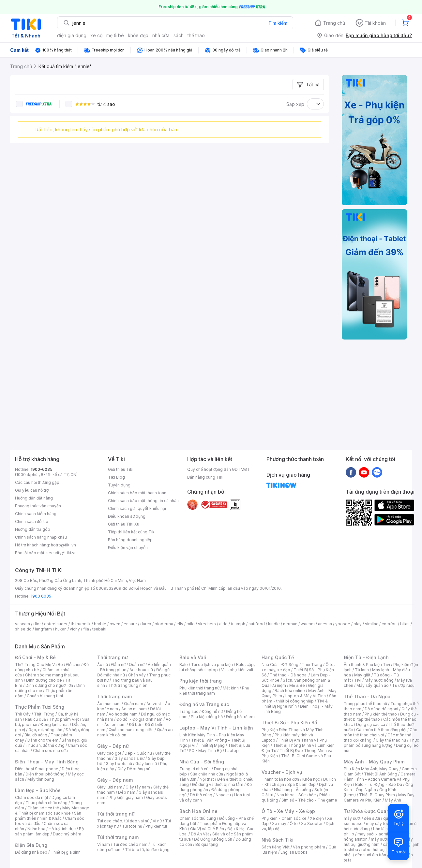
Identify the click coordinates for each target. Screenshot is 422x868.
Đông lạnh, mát (55, 724)
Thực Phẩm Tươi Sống (40, 707)
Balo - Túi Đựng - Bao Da (379, 784)
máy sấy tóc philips (384, 824)
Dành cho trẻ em (43, 740)
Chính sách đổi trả (32, 521)
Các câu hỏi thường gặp (37, 482)
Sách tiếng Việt (276, 847)
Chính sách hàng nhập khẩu (41, 537)
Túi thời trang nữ (116, 814)
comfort (389, 624)
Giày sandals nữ (129, 758)
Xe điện (317, 818)
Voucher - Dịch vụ (282, 772)
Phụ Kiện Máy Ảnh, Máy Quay (371, 769)
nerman (290, 624)
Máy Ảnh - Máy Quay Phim (374, 762)
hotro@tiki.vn (63, 545)
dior (37, 624)
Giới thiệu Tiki (121, 469)
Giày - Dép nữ (113, 746)
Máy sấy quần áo (373, 685)
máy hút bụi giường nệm (378, 842)
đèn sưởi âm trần (371, 855)
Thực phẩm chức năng (46, 803)
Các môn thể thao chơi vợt (380, 732)
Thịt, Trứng (44, 714)
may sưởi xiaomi (373, 834)
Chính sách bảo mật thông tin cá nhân (143, 501)
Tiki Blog (116, 477)
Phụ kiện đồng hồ (207, 717)
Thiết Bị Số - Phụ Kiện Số (289, 723)
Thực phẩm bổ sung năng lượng (381, 743)
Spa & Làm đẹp (301, 784)
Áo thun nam (109, 704)
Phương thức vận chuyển (38, 506)
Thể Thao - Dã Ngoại (368, 696)
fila (86, 629)
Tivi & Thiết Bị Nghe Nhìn (295, 704)
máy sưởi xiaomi (386, 839)
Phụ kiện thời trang (201, 681)
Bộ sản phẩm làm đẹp (49, 831)
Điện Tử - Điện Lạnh (366, 657)
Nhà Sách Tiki (278, 840)
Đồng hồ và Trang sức (204, 704)
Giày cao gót (109, 753)
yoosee (343, 624)
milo (191, 624)
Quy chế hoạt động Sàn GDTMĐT (219, 469)
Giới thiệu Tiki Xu (124, 524)
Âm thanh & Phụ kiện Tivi (367, 665)
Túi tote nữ (132, 826)
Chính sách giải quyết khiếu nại (137, 508)
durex (146, 624)
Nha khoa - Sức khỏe (296, 795)
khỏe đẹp (138, 35)
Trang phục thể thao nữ (365, 704)
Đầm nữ (118, 665)
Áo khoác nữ (141, 670)
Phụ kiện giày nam (126, 797)
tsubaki (99, 629)
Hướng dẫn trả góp (33, 529)
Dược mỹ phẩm (67, 834)
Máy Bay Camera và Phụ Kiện (379, 797)
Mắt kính (231, 688)
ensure (130, 624)
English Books (294, 852)
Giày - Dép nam (115, 780)
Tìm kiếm (278, 23)
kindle (274, 624)
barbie (100, 624)
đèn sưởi (372, 818)
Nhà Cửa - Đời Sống (202, 762)
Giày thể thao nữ (391, 740)
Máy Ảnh (393, 800)
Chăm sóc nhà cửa (50, 751)
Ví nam (104, 844)
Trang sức (189, 711)
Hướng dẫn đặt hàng (34, 498)
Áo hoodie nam (123, 714)
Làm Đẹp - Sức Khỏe (38, 790)
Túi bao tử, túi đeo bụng (147, 850)
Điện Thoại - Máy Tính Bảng (47, 762)
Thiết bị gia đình (66, 852)
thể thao (196, 35)
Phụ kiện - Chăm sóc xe (284, 818)
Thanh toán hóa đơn (280, 779)
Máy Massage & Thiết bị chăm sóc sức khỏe (52, 810)
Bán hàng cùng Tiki (205, 477)
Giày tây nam (138, 787)
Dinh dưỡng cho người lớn (49, 685)
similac (372, 624)
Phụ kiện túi (156, 826)
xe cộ (96, 35)
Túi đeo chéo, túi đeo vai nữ (123, 821)
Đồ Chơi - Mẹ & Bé (35, 657)
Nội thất (207, 779)
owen (115, 624)
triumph (238, 624)
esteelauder (56, 624)
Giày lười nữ (146, 764)
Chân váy (137, 675)
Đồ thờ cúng (201, 795)
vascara (23, 624)
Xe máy (279, 824)
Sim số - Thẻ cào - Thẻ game (309, 800)
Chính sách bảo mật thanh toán (137, 493)
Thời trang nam (114, 696)
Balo (184, 665)
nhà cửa (161, 35)
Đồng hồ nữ (212, 711)
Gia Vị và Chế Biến (207, 829)
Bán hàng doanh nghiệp (130, 540)
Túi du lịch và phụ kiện (212, 665)
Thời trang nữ (113, 657)
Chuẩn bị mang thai (45, 696)
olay (358, 624)
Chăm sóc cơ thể (43, 808)
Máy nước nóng (379, 680)
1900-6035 (42, 469)
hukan (61, 629)
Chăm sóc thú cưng (198, 818)
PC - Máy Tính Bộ (205, 751)
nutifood (257, 624)
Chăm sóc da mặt (32, 797)
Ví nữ (157, 821)
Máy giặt (362, 675)
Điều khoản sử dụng (127, 516)
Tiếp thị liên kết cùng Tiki (132, 532)
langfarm (43, 629)
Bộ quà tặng (207, 844)
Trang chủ (334, 23)
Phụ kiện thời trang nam (214, 691)
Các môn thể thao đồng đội (381, 730)
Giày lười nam (110, 787)
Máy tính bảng (41, 779)
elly (180, 624)
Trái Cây (23, 714)
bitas (405, 624)
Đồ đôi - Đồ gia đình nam (139, 719)
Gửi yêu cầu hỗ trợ (32, 490)
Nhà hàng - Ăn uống (293, 790)
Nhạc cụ (223, 795)
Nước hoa (36, 829)
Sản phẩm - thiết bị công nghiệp (299, 698)
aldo (223, 624)
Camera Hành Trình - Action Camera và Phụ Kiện (380, 779)
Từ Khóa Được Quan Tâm (372, 811)
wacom (308, 624)
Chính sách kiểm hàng (36, 514)
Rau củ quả (36, 719)
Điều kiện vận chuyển (128, 548)
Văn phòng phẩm (309, 847)
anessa (325, 624)
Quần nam (134, 704)
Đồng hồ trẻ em (240, 717)
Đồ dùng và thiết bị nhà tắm (218, 784)
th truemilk (81, 624)
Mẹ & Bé (297, 685)
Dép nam (127, 792)
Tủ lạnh (362, 670)
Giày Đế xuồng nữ (134, 769)
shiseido (23, 629)
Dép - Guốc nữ (138, 753)
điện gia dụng (72, 35)
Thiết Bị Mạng (212, 745)
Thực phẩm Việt (64, 719)
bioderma (164, 624)
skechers (207, 624)
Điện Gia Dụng (31, 845)
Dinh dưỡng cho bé (44, 680)
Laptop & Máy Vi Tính (306, 696)
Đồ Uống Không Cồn (213, 839)
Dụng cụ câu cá (371, 724)
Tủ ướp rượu (403, 685)
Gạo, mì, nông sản (45, 730)
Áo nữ (103, 665)
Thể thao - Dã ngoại (289, 675)
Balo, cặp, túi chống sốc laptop (217, 667)
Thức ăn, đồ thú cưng (45, 745)
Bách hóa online (290, 691)
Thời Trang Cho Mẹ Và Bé (39, 665)
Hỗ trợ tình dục (62, 829)
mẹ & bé (115, 35)
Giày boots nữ (119, 764)
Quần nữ (137, 665)
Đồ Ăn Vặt (200, 834)
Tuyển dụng (119, 485)
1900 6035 (41, 596)
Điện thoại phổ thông (45, 774)
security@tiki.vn (61, 553)
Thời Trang (312, 665)
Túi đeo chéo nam (130, 844)
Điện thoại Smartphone (37, 769)
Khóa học (311, 779)
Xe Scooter (312, 824)
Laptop (232, 751)
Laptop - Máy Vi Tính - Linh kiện (216, 728)
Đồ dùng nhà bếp (31, 852)
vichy (75, 629)
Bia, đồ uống (36, 735)
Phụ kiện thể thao (381, 714)
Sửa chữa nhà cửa (207, 774)
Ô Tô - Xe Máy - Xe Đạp (288, 811)
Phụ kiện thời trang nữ (199, 688)
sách (179, 35)
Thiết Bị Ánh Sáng (381, 774)
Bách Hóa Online (198, 811)
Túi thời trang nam (118, 837)
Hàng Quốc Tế (278, 657)
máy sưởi (352, 818)
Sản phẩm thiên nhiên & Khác (48, 816)
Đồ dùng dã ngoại (381, 709)
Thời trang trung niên (128, 685)
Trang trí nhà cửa (195, 769)
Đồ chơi (73, 665)
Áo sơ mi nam (134, 709)
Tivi (358, 680)
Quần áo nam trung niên (131, 730)
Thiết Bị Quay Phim (377, 795)
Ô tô (294, 824)
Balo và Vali (193, 657)
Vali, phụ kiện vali (237, 670)
